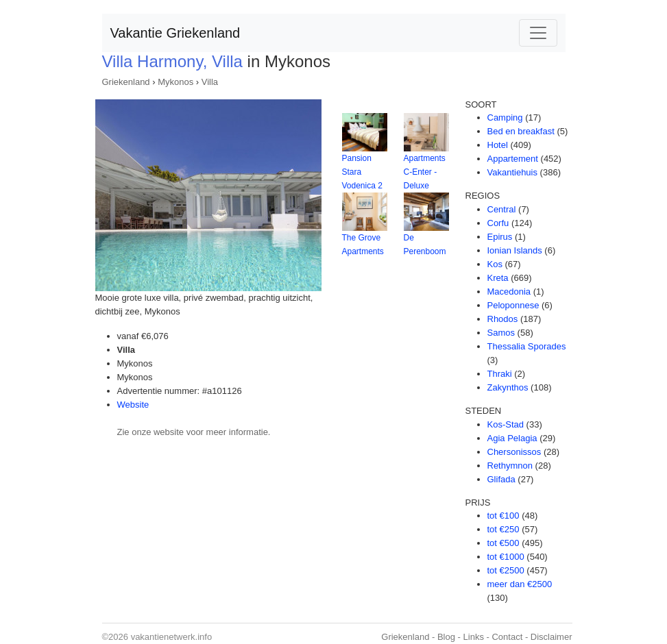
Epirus (500, 237)
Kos (495, 264)
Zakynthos (508, 387)
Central (502, 209)
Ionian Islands (515, 250)
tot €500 (504, 543)
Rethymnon (510, 466)
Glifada (501, 479)
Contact (507, 637)
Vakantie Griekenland (175, 33)
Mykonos (175, 82)
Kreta (498, 278)
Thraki (500, 374)
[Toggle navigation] (538, 33)
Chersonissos (514, 452)
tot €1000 (506, 557)
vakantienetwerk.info (172, 637)
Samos (501, 333)
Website (133, 405)
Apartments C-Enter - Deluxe (425, 172)
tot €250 (504, 529)
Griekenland (126, 82)
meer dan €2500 (520, 584)
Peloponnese (513, 305)
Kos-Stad (506, 424)
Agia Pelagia (512, 438)
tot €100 (504, 516)
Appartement (513, 159)
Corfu (498, 223)
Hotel (498, 145)
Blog (446, 637)
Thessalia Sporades (527, 346)
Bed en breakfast (521, 131)
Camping (505, 117)
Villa (210, 82)
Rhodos (503, 319)
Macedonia (509, 292)
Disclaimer (551, 637)
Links (474, 637)
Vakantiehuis (512, 172)
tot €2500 (506, 570)
